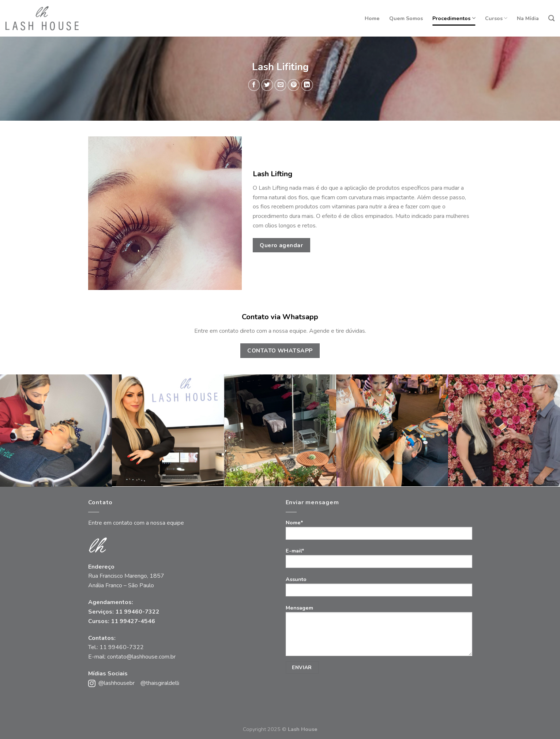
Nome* (379, 532)
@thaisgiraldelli (160, 683)
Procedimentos (454, 18)
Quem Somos (406, 18)
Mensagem (379, 639)
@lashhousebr (116, 683)
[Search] (551, 18)
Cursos (496, 18)
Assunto (379, 589)
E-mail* (379, 560)
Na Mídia (528, 18)
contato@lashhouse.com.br (141, 657)
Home (372, 18)
